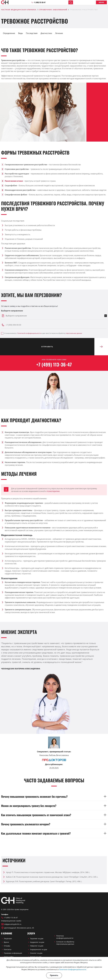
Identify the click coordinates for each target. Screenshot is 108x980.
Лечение (59, 33)
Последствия (32, 33)
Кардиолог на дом (37, 942)
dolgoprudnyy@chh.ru (11, 924)
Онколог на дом (36, 953)
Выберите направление (12, 311)
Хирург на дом (36, 957)
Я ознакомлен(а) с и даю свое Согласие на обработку (42, 333)
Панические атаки (14, 181)
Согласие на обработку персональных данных (65, 943)
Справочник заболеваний (53, 10)
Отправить (68, 347)
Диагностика (46, 33)
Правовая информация (13, 953)
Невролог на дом (37, 946)
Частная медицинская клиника (19, 10)
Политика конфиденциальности (65, 937)
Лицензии (8, 939)
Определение (9, 33)
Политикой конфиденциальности (29, 333)
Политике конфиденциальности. (73, 969)
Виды (20, 33)
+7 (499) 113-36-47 (38, 2)
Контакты (8, 949)
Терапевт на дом (37, 939)
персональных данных (74, 333)
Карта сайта (9, 957)
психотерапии (53, 491)
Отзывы (7, 946)
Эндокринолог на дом (39, 949)
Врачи (6, 942)
